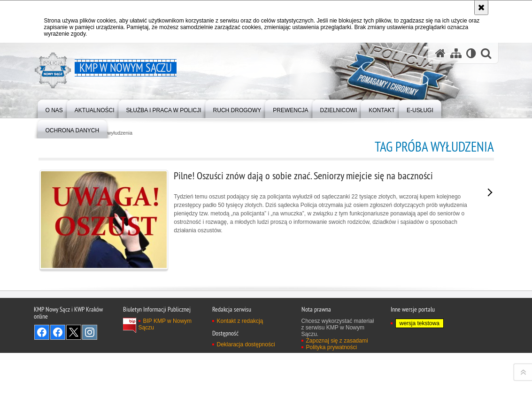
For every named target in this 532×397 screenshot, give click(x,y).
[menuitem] (54, 108)
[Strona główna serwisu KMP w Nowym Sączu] (440, 53)
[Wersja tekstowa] (471, 53)
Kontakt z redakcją (240, 386)
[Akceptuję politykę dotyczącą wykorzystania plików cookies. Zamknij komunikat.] (481, 8)
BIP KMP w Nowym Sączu (165, 389)
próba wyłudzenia (113, 133)
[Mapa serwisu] (456, 53)
